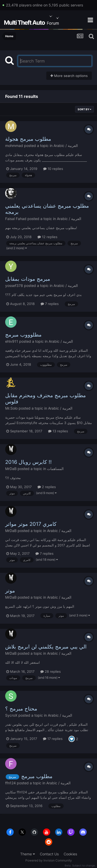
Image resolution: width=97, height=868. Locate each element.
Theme (28, 854)
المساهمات (55, 469)
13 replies (58, 431)
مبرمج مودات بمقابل (28, 279)
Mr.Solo (11, 408)
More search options (69, 76)
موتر (10, 591)
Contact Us (49, 854)
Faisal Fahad (16, 219)
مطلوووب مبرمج (23, 335)
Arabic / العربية (66, 146)
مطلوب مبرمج (37, 776)
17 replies (53, 739)
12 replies (47, 237)
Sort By (84, 109)
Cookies (70, 854)
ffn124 (10, 783)
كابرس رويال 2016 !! (28, 462)
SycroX (11, 715)
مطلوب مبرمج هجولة (28, 139)
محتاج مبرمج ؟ (21, 709)
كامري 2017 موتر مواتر (31, 524)
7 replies (50, 304)
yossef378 (14, 286)
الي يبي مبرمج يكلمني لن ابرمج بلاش (46, 647)
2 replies (47, 487)
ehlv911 (12, 341)
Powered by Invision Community (49, 860)
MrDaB (11, 469)
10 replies (53, 169)
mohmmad (14, 146)
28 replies (51, 671)
